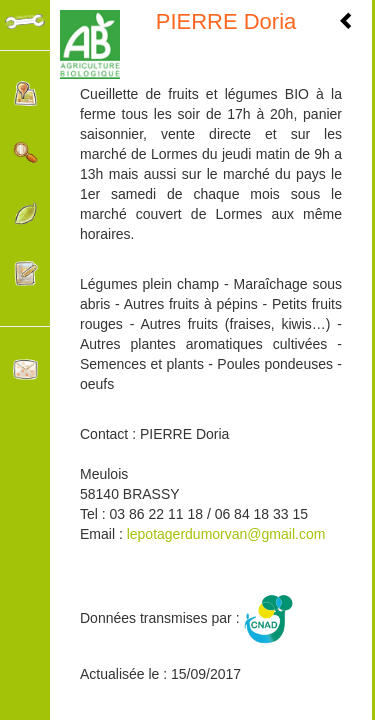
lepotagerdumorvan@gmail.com (226, 534)
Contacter (25, 369)
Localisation (25, 93)
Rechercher (25, 153)
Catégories (25, 213)
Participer (25, 273)
